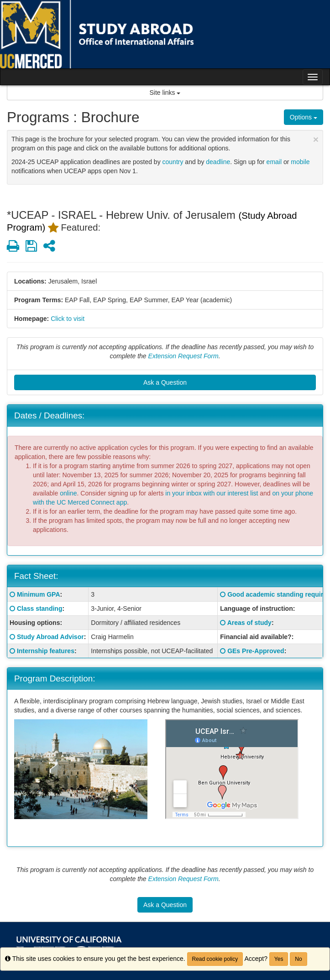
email (274, 162)
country (173, 162)
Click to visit (68, 319)
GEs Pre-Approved (256, 651)
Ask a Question (165, 382)
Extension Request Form (183, 356)
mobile (300, 162)
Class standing (40, 609)
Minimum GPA (39, 594)
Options (304, 117)
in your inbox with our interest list (212, 493)
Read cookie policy (215, 959)
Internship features (46, 651)
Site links (165, 93)
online (68, 493)
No (298, 959)
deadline (218, 162)
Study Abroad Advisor (50, 637)
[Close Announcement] (316, 139)
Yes (279, 959)
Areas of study (249, 623)
